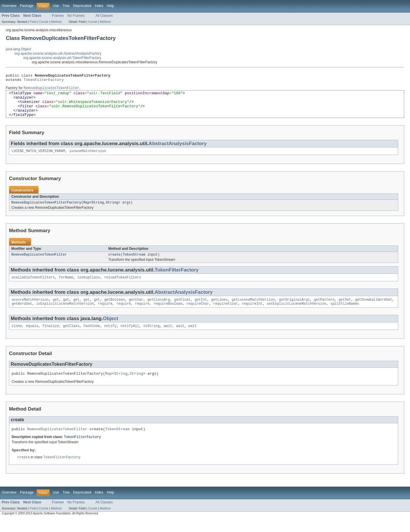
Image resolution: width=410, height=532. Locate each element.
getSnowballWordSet (374, 310)
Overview (9, 6)
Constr (44, 22)
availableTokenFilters (33, 287)
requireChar (198, 314)
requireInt (252, 314)
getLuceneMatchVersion (253, 310)
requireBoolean (168, 314)
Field (33, 22)
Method (56, 22)
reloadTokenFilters (123, 287)
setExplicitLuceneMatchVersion (296, 314)
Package (27, 6)
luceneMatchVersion (88, 159)
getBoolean (114, 310)
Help (110, 6)
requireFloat (226, 314)
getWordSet (22, 314)
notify (110, 337)
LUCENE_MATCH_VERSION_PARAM (38, 159)
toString (151, 337)
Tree (66, 6)
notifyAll (130, 337)
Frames (58, 16)
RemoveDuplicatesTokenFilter (39, 263)
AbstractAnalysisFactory (178, 151)
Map (86, 211)
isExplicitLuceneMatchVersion (65, 314)
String (98, 211)
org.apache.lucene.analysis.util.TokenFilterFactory (62, 58)
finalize (51, 337)
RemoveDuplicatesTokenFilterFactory (46, 211)
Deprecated (82, 6)
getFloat (182, 310)
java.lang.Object (18, 49)
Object (111, 329)
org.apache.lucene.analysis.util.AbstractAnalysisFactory (58, 53)
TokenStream (134, 263)
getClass (71, 337)
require (105, 314)
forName (66, 287)
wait (168, 337)
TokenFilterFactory (44, 81)
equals (32, 337)
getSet (345, 310)
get (56, 310)
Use (56, 6)
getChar (136, 310)
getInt (201, 310)
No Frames (76, 16)
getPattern (324, 310)
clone (17, 337)
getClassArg (159, 310)
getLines (219, 310)
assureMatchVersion (30, 310)
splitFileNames (345, 314)
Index (99, 6)
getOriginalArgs (294, 310)
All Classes (104, 16)
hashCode (92, 337)
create (114, 263)
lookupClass (89, 287)
